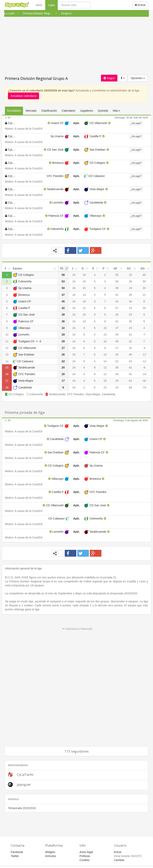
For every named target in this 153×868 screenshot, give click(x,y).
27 (117, 328)
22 (105, 387)
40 (144, 275)
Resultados (14, 111)
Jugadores (87, 111)
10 (84, 315)
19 (130, 288)
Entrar (140, 5)
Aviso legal (86, 852)
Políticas (85, 856)
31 (130, 348)
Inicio (39, 5)
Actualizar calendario (24, 96)
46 (130, 355)
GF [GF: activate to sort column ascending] (115, 268)
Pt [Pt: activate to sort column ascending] (62, 268)
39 (117, 288)
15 (130, 275)
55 (117, 275)
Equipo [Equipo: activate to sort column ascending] (17, 268)
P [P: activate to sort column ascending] (103, 268)
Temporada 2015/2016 (22, 808)
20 (130, 281)
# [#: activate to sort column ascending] (5, 268)
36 (117, 367)
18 (84, 275)
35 (130, 321)
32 (130, 341)
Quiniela (103, 111)
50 (117, 281)
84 (130, 387)
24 (74, 275)
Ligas (53, 5)
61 (130, 381)
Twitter (15, 856)
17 (7, 381)
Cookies (85, 860)
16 (84, 281)
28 (117, 315)
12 (84, 308)
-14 (144, 374)
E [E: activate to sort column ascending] (93, 268)
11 (7, 341)
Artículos (51, 856)
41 (117, 295)
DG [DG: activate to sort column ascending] (143, 268)
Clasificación (49, 111)
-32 (144, 381)
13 (105, 335)
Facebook (17, 852)
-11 (144, 361)
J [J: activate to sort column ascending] (73, 268)
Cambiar (119, 860)
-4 (144, 348)
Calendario (69, 111)
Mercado (31, 111)
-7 (144, 335)
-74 (144, 387)
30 (144, 281)
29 (117, 355)
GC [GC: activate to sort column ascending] (129, 268)
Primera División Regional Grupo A (36, 78)
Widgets (50, 852)
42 (117, 301)
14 (84, 295)
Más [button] (117, 111)
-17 (144, 355)
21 (144, 295)
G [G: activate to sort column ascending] (83, 268)
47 (117, 308)
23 (130, 308)
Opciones (138, 78)
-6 (144, 367)
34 (130, 301)
